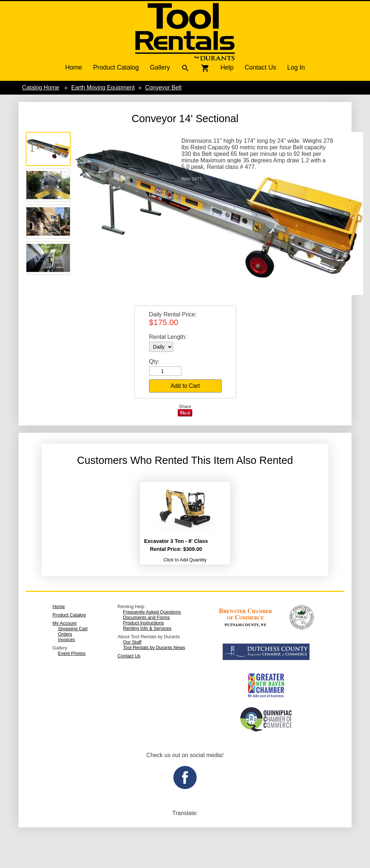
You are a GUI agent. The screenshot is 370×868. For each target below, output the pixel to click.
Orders (65, 634)
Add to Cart (185, 386)
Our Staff (132, 642)
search (185, 68)
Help (227, 67)
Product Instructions (144, 623)
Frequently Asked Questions (152, 612)
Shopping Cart (73, 629)
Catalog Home (41, 88)
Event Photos (72, 653)
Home (74, 67)
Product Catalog (116, 67)
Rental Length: (168, 337)
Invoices (66, 639)
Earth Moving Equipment (103, 88)
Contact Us (260, 67)
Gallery (160, 67)
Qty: (154, 362)
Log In (296, 67)
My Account (64, 623)
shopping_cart (205, 68)
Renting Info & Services (147, 628)
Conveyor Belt (163, 88)
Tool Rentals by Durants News (154, 647)
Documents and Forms (146, 617)
